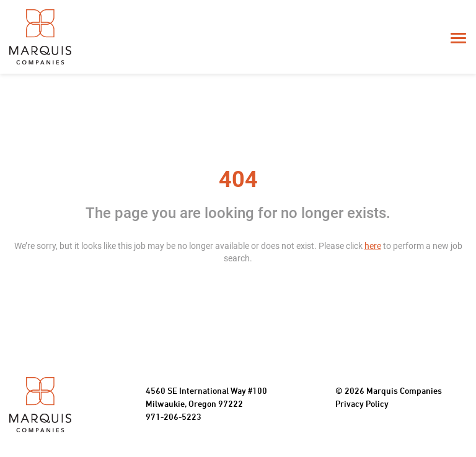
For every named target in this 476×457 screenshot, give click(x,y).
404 (238, 180)
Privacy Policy (362, 405)
